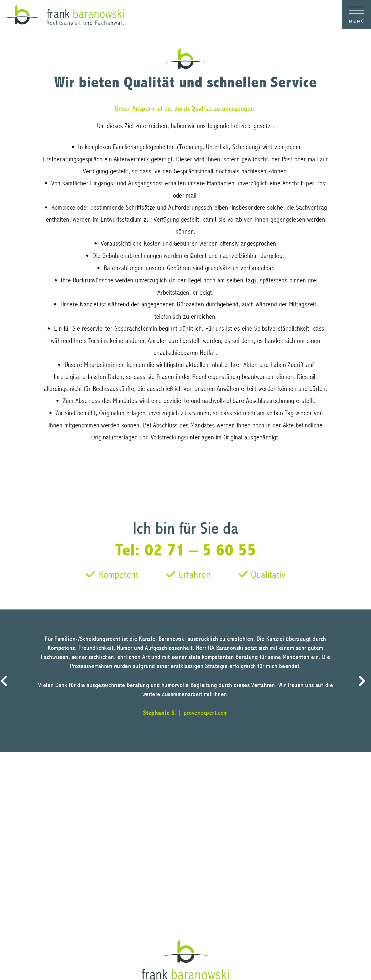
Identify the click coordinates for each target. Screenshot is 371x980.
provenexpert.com (206, 713)
